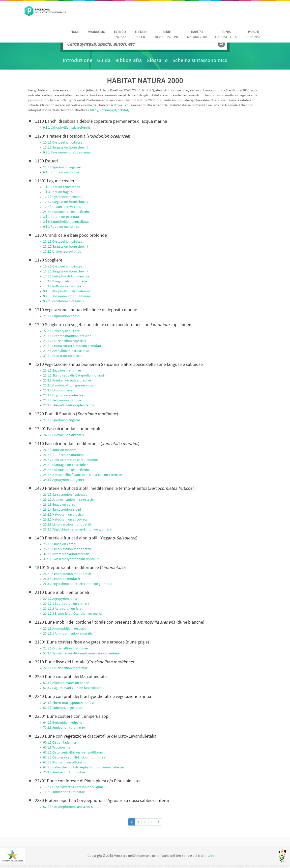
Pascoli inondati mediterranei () (87, 444)
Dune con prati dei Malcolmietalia (71, 677)
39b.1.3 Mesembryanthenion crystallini (72, 559)
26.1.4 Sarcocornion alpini (62, 510)
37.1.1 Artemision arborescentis (66, 554)
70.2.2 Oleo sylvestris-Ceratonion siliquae (73, 787)
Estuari (46, 161)
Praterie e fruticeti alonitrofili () (86, 538)
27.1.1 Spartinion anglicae (62, 168)
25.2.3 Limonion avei (58, 391)
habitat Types (226, 35)
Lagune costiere (56, 181)
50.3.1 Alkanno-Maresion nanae (66, 683)
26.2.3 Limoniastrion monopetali (67, 525)
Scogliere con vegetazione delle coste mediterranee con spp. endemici (116, 325)
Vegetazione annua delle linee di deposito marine (86, 310)
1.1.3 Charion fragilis (58, 192)
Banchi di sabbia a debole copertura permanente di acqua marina (101, 122)
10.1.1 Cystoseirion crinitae (63, 143)
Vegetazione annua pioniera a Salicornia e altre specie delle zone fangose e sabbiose (119, 365)
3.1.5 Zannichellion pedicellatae (66, 222)
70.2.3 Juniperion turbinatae (64, 728)
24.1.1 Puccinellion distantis (63, 435)
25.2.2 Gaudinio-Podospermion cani (69, 386)
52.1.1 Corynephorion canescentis (68, 807)
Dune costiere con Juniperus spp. (72, 717)
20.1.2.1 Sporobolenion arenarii (66, 604)
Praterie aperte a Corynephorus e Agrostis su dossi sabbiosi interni (102, 801)
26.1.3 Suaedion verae (59, 505)
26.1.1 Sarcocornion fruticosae (65, 495)
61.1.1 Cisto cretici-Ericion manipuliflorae (73, 753)
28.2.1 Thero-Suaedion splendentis (69, 405)
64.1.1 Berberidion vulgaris (63, 723)
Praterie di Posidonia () (83, 136)
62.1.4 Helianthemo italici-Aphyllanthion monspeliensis (84, 768)
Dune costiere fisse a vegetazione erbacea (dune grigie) (92, 642)
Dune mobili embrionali (62, 593)
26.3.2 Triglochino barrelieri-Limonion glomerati (78, 530)
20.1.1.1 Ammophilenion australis (68, 634)
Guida (104, 61)
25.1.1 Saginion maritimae (62, 371)
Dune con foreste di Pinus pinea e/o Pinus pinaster (88, 781)
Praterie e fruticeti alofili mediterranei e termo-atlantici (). (115, 489)
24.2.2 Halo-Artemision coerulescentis (71, 460)
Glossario (157, 61)
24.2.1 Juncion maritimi (60, 450)
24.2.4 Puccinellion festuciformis (67, 212)
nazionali (253, 35)
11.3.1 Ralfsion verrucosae (62, 286)
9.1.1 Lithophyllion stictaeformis (67, 128)
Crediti (213, 856)
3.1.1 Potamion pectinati (61, 217)
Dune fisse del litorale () (84, 662)
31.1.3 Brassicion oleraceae (63, 356)
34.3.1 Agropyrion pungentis (64, 480)
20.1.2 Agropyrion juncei (61, 599)
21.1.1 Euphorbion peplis (61, 316)
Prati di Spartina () (76, 414)
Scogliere (49, 260)
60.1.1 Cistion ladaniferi (60, 743)
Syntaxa (120, 35)
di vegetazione (167, 35)
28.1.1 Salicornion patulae (62, 400)
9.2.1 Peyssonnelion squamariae (67, 153)
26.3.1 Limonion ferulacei (61, 579)
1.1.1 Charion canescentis (62, 187)
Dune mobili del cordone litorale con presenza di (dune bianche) (120, 623)
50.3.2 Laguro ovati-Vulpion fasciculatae (72, 688)
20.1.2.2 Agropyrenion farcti (63, 609)
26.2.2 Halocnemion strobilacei (66, 520)
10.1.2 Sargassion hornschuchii (66, 148)
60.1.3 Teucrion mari (58, 748)
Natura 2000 (197, 35)
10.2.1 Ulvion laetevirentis (62, 207)
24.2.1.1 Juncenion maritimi (63, 455)
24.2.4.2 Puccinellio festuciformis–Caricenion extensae (83, 475)
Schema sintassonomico (200, 61)
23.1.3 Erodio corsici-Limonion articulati (72, 346)
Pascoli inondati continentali (68, 429)
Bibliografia (129, 61)
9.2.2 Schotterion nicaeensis (63, 301)
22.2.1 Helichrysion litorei (62, 331)
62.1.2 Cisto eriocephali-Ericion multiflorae (74, 758)
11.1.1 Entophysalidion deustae (66, 277)
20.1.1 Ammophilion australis (65, 629)
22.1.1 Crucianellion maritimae (65, 649)
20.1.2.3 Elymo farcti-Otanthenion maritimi (74, 614)
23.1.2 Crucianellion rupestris (64, 341)
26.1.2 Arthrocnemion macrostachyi (69, 500)
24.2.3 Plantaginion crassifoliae (66, 465)
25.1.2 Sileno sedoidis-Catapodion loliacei (73, 376)
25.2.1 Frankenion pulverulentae (67, 381)
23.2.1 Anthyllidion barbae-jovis (66, 351)
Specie (141, 35)
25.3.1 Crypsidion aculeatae (63, 396)
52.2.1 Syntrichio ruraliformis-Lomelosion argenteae (81, 654)
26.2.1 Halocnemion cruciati (63, 515)
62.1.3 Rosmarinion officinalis (64, 763)
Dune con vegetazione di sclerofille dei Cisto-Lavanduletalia (96, 736)
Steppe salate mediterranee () (80, 568)
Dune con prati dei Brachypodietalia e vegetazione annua (93, 697)
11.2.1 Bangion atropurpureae (65, 282)
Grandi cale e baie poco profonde (71, 236)
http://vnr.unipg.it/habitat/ (110, 110)
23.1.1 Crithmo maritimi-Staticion (67, 336)
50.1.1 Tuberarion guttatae (63, 708)
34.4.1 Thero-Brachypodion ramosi (68, 703)
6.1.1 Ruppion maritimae (61, 172)
